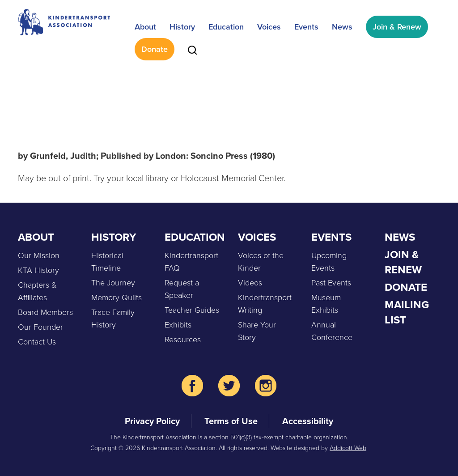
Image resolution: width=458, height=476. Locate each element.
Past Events (331, 283)
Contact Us (37, 342)
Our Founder (40, 327)
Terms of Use (231, 421)
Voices (269, 27)
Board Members (45, 312)
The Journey (113, 283)
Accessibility (308, 421)
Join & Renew (397, 27)
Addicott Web (348, 448)
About (145, 27)
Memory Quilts (117, 297)
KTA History (38, 270)
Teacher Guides (192, 310)
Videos (250, 283)
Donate (155, 49)
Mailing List (407, 312)
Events (306, 27)
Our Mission (39, 255)
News (342, 27)
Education (226, 27)
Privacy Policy (152, 421)
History (182, 27)
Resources (183, 340)
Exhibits (178, 325)
